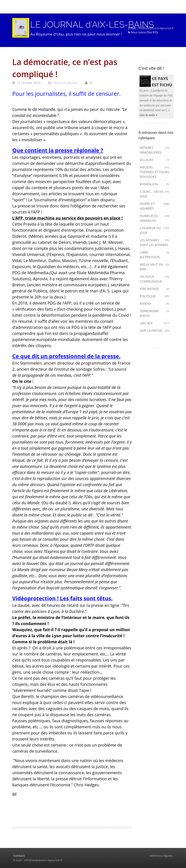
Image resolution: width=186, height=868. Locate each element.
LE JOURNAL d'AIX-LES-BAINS (92, 25)
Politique (154, 296)
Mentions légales (161, 856)
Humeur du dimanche (154, 218)
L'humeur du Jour (154, 230)
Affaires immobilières (154, 150)
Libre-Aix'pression (154, 255)
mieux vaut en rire (154, 267)
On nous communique (154, 279)
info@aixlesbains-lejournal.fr (156, 28)
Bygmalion (154, 184)
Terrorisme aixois (154, 313)
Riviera (154, 304)
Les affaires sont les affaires (154, 242)
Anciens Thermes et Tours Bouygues (154, 172)
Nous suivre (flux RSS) (143, 32)
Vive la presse (154, 331)
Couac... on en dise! (154, 194)
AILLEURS (154, 160)
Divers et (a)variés (154, 206)
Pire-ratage (154, 289)
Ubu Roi (154, 323)
